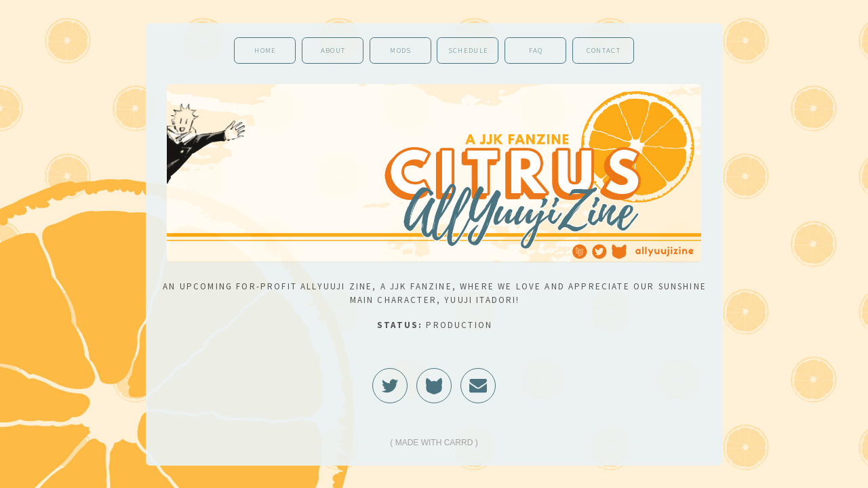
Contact (604, 50)
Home (265, 50)
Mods (400, 50)
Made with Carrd (434, 443)
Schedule (468, 50)
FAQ (536, 50)
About (333, 50)
